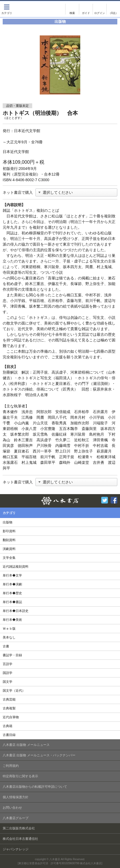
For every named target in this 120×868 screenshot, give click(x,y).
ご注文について (86, 9)
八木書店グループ (16, 818)
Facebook (114, 500)
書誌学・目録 (12, 655)
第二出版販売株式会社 (19, 828)
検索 (72, 9)
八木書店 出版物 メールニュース (26, 745)
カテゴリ (7, 9)
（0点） (113, 13)
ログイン (100, 9)
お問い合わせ (12, 808)
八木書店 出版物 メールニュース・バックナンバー (39, 755)
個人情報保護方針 (16, 797)
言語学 (8, 664)
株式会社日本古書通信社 (20, 839)
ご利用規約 (11, 766)
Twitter (105, 500)
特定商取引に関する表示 (20, 776)
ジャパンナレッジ (16, 849)
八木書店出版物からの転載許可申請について (35, 787)
